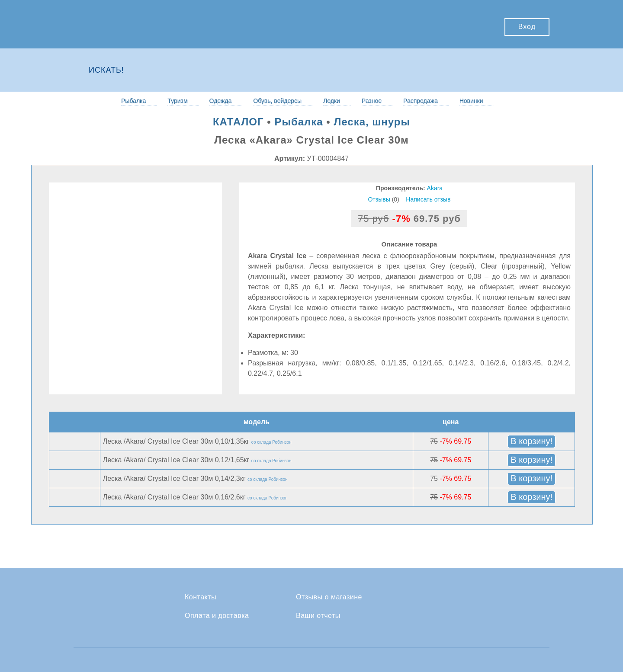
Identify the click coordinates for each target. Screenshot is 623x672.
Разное (372, 101)
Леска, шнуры (372, 122)
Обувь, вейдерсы (277, 101)
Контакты (201, 597)
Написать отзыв (428, 199)
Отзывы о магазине (329, 597)
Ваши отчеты (318, 616)
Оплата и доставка (217, 616)
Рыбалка (133, 101)
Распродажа (421, 101)
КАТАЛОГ (238, 122)
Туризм (177, 101)
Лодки (332, 101)
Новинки (471, 101)
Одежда (221, 101)
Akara (435, 188)
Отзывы (379, 199)
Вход (527, 27)
